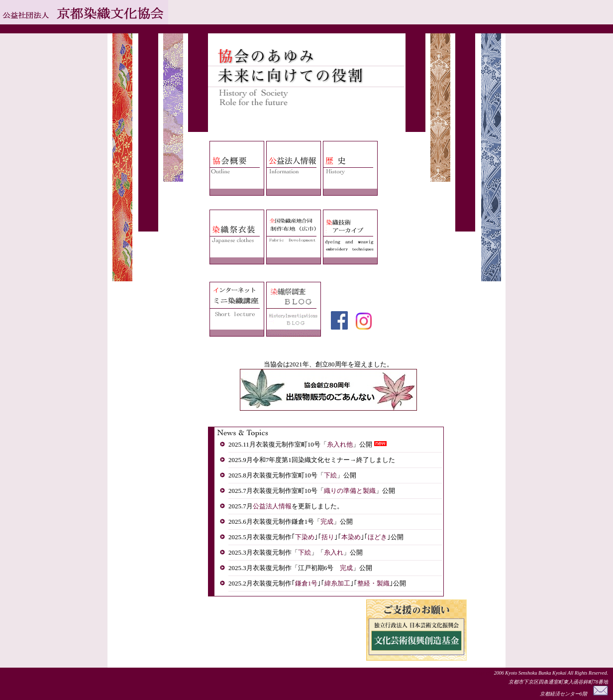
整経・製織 (373, 583)
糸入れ (334, 552)
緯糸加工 (337, 583)
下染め (305, 537)
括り (328, 537)
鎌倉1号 (306, 583)
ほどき (377, 537)
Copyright (483, 673)
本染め (351, 537)
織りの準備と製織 (350, 491)
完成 (327, 522)
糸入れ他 (340, 444)
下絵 (330, 475)
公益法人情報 (272, 506)
